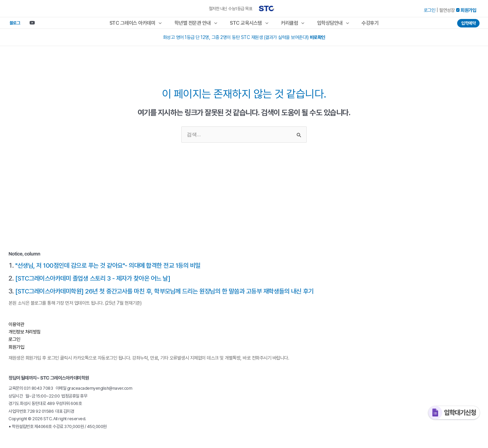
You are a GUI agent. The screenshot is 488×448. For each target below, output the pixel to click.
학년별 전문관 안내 (200, 25)
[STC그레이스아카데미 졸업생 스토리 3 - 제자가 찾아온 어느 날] (97, 282)
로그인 (430, 10)
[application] (165, 25)
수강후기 (364, 25)
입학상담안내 (329, 25)
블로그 (12, 25)
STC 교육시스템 (250, 25)
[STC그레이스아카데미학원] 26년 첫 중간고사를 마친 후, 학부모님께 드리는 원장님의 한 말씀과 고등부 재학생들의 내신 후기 (173, 295)
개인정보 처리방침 (25, 335)
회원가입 (16, 351)
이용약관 (16, 328)
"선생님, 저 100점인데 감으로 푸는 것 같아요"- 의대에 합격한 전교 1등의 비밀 (113, 269)
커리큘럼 (292, 25)
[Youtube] (27, 25)
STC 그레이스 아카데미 (142, 25)
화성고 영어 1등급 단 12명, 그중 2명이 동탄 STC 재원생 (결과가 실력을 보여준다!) (244, 41)
